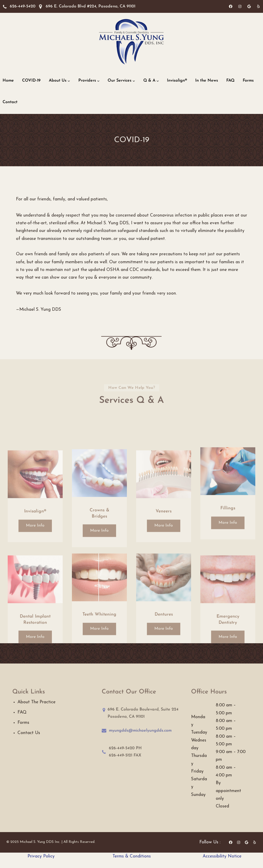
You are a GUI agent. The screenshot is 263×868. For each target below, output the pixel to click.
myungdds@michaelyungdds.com (140, 733)
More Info (35, 560)
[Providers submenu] (98, 81)
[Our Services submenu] (134, 81)
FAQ (22, 712)
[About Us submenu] (69, 81)
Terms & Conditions (132, 856)
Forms (23, 723)
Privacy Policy (41, 856)
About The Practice (36, 702)
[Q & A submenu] (158, 81)
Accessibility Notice (222, 856)
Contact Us (29, 733)
